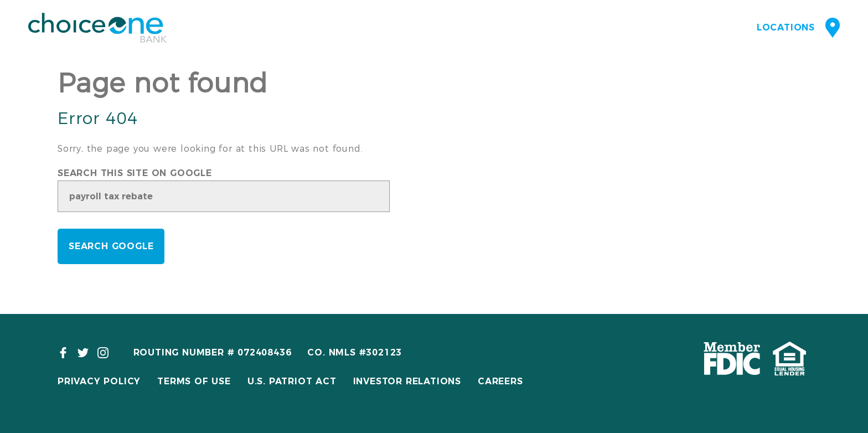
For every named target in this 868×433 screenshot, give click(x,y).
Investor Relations (407, 381)
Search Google (111, 246)
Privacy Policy (99, 381)
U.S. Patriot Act (292, 381)
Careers (500, 381)
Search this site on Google (135, 173)
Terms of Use (194, 381)
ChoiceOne (97, 28)
